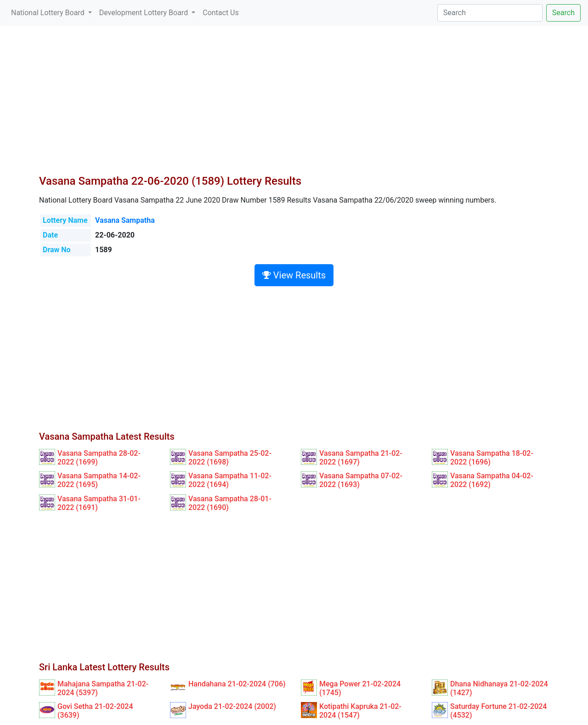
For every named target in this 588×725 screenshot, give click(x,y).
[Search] (490, 13)
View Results (294, 275)
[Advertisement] (294, 106)
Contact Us (221, 13)
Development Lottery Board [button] (144, 13)
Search (563, 13)
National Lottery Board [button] (49, 13)
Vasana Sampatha (125, 220)
